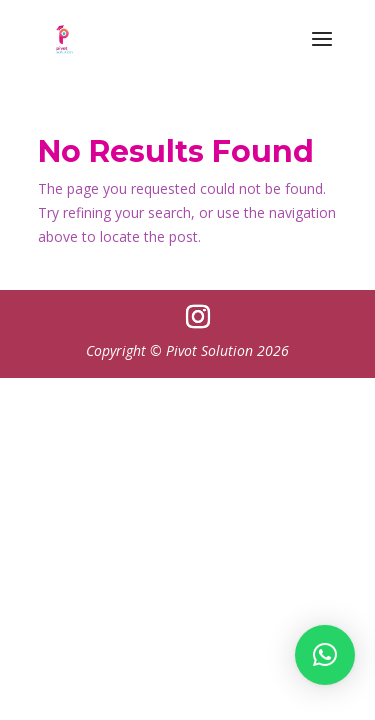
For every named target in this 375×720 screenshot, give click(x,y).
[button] (325, 653)
